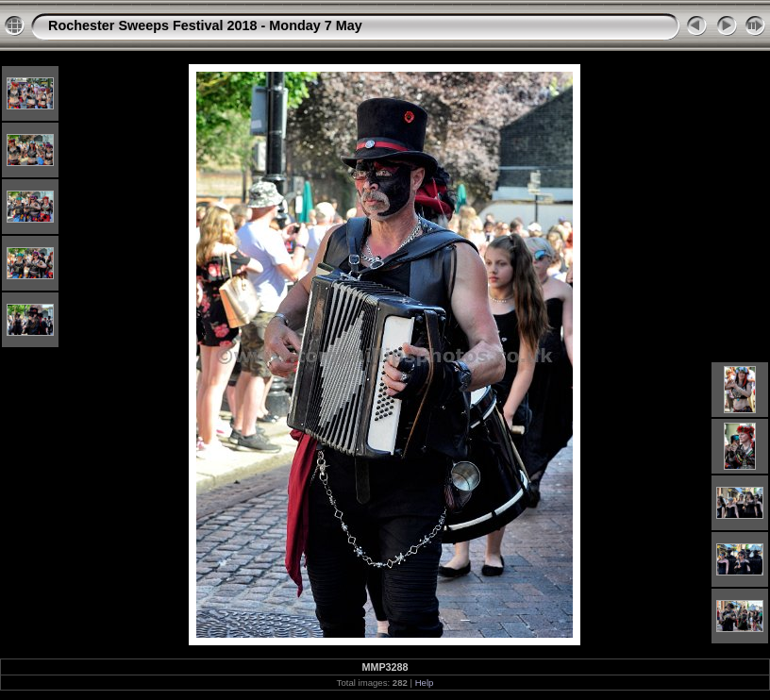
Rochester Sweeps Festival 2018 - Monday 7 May (205, 25)
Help (425, 683)
